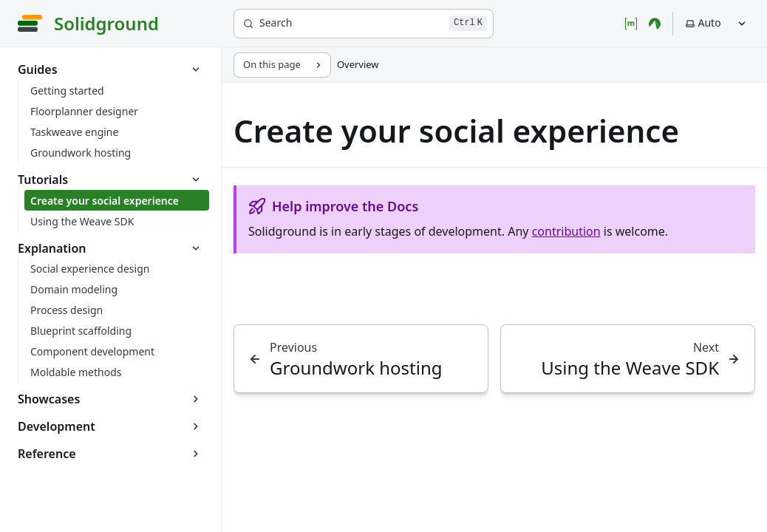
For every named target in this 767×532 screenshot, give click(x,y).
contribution (566, 231)
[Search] (364, 24)
